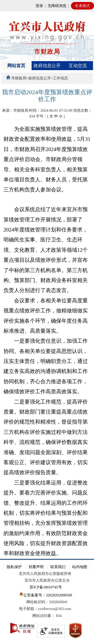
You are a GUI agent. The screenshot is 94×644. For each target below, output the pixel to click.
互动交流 (78, 66)
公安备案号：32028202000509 (46, 595)
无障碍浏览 (57, 6)
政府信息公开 (47, 66)
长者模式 (82, 6)
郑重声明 (36, 567)
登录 (39, 6)
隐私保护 (14, 567)
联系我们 (58, 567)
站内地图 (80, 567)
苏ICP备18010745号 (46, 587)
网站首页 (16, 66)
